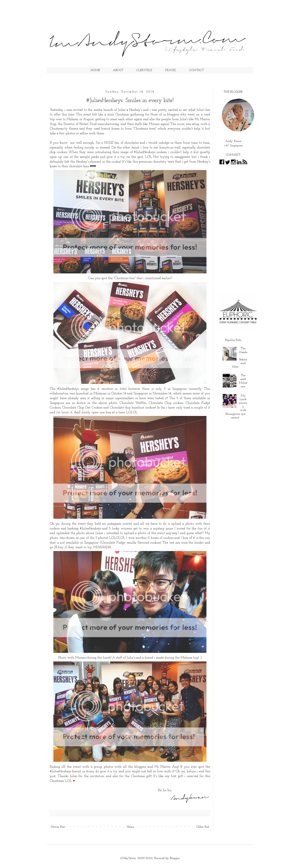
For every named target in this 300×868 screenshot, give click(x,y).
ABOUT (118, 70)
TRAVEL (170, 70)
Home (130, 827)
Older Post (203, 827)
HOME (95, 70)
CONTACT (196, 70)
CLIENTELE (144, 70)
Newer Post (58, 827)
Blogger (175, 858)
